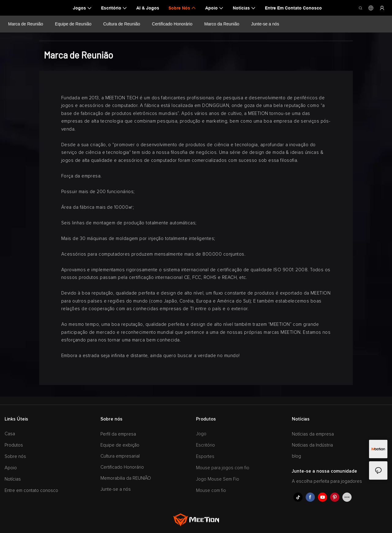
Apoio (11, 468)
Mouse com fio (211, 491)
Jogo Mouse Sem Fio (218, 479)
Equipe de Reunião (73, 24)
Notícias (13, 479)
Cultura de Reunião (122, 24)
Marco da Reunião (221, 24)
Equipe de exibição (120, 445)
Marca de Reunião (26, 24)
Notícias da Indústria (312, 445)
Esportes (205, 457)
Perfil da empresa (118, 434)
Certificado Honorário (172, 24)
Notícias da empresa (313, 434)
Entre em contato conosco (31, 491)
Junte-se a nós (265, 24)
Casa (10, 434)
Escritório (205, 445)
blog (296, 456)
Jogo (201, 434)
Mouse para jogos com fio (223, 468)
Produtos (14, 445)
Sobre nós (15, 457)
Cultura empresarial (120, 456)
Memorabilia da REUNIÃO (126, 478)
